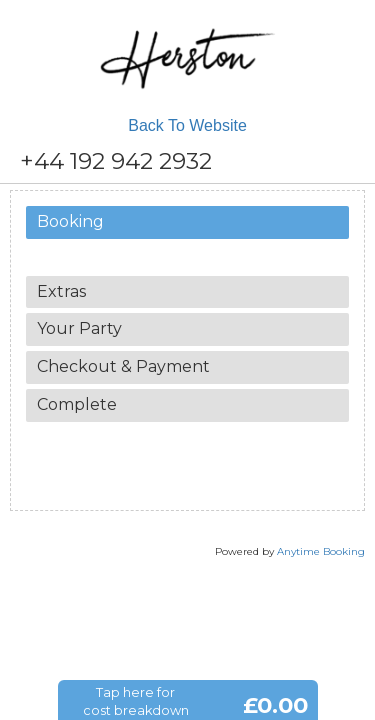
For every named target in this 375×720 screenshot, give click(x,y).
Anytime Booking (321, 551)
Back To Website (187, 125)
